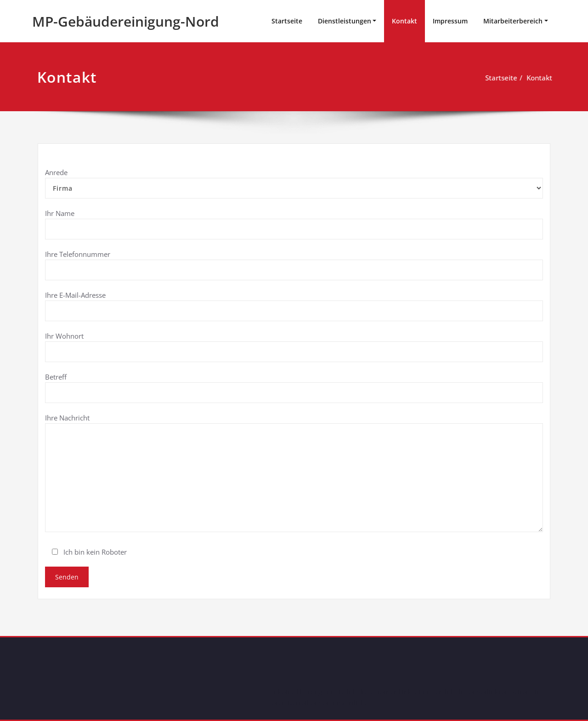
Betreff (294, 388)
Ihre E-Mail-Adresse (294, 306)
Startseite (287, 21)
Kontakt (404, 21)
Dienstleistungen (345, 21)
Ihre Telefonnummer (294, 265)
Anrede (294, 183)
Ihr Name (294, 224)
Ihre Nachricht (294, 473)
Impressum (450, 21)
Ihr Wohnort (294, 347)
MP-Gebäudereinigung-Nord (126, 21)
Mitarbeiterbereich (513, 21)
